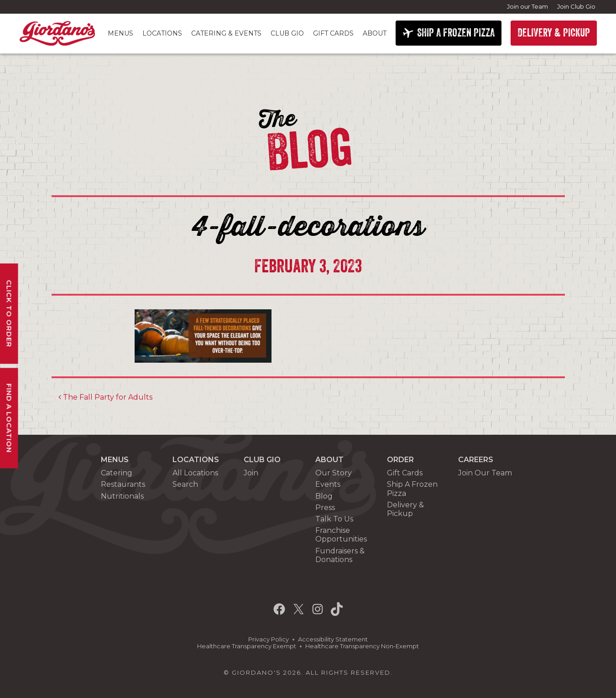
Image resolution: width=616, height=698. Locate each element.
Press (325, 508)
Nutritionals (122, 496)
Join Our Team (485, 473)
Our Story (334, 473)
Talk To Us (334, 519)
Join (251, 473)
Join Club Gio (576, 6)
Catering (117, 473)
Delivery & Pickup (405, 509)
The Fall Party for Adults (105, 397)
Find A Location (9, 418)
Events (328, 484)
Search (185, 484)
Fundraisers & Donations (340, 555)
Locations (162, 33)
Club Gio (287, 33)
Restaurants (123, 484)
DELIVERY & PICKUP (554, 33)
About (375, 33)
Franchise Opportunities (341, 535)
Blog (324, 496)
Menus (120, 33)
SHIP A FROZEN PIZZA (456, 33)
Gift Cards (333, 33)
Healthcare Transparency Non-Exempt (362, 646)
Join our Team (527, 6)
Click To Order (9, 314)
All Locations (195, 473)
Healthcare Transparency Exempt (247, 646)
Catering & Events (226, 33)
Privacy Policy (269, 639)
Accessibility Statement (333, 639)
